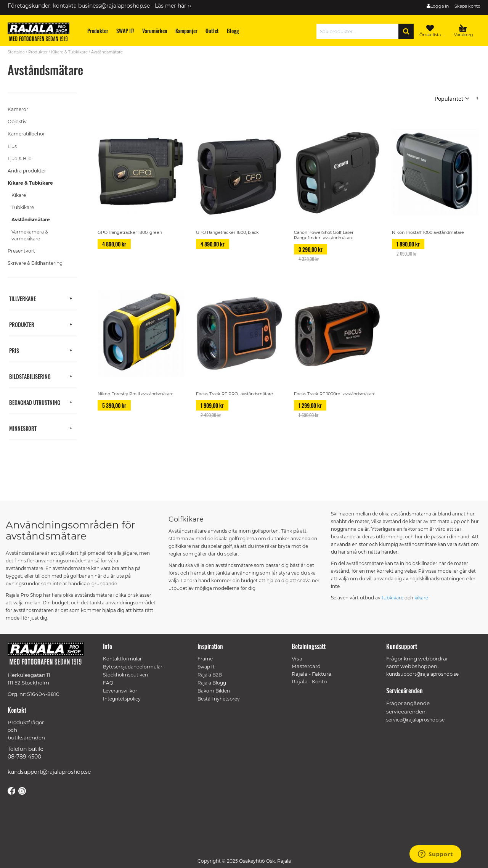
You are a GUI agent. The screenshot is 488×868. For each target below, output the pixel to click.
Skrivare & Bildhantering (35, 263)
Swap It (206, 667)
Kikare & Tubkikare (69, 52)
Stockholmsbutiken (125, 675)
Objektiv (17, 122)
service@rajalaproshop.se (415, 720)
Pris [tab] (14, 350)
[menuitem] (98, 31)
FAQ (108, 683)
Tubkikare (23, 207)
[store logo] (42, 33)
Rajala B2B (210, 675)
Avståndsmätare (31, 220)
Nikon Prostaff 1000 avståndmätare (428, 232)
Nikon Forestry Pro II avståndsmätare (136, 394)
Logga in (440, 6)
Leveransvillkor (120, 691)
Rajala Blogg (212, 683)
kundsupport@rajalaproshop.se (49, 772)
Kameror (18, 109)
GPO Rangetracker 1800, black (227, 232)
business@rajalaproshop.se (114, 6)
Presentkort (21, 251)
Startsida (16, 52)
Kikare (19, 195)
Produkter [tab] (22, 324)
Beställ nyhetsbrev (219, 699)
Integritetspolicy (122, 699)
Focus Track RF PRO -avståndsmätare (234, 394)
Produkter (38, 52)
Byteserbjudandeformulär (133, 667)
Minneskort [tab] (23, 428)
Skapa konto (467, 6)
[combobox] (359, 31)
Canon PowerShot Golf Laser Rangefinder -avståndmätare (324, 235)
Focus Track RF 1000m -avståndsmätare (335, 394)
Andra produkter (27, 171)
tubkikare (392, 598)
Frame (205, 659)
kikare (421, 598)
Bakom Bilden (214, 691)
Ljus (12, 146)
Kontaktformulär (122, 659)
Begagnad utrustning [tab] (35, 402)
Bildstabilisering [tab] (30, 376)
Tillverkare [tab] (22, 298)
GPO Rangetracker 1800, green (130, 232)
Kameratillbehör (26, 134)
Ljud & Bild (20, 159)
